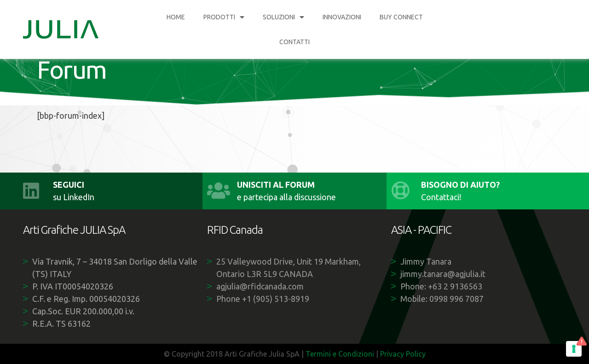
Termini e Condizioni (340, 354)
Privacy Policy (403, 354)
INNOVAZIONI (342, 17)
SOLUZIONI (283, 17)
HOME (176, 17)
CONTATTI (294, 42)
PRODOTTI (224, 17)
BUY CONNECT (401, 17)
